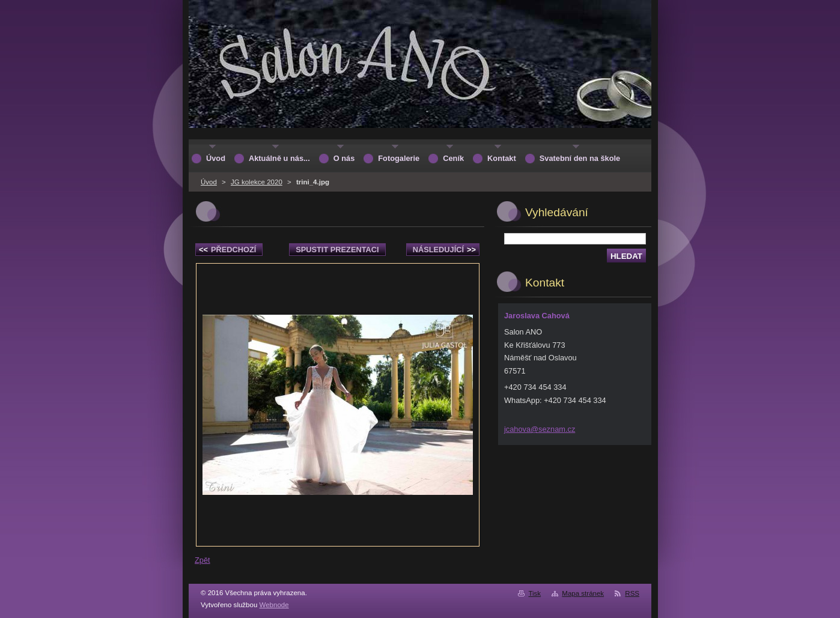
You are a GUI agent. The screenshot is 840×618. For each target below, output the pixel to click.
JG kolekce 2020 (257, 182)
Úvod (209, 182)
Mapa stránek (583, 593)
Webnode (274, 605)
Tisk (534, 593)
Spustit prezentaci (337, 250)
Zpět (202, 560)
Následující (444, 250)
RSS (632, 593)
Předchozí (227, 250)
